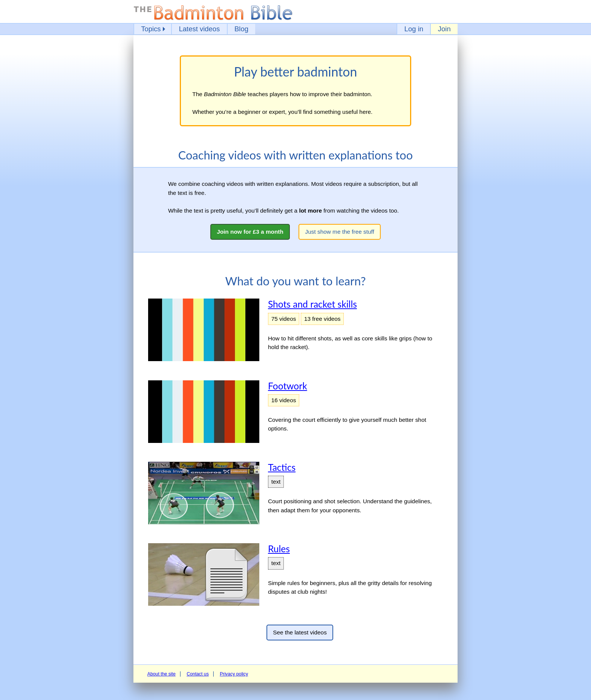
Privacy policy (234, 674)
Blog (241, 29)
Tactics (282, 467)
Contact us (198, 674)
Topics (151, 29)
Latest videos (200, 29)
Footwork (288, 386)
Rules (279, 549)
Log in (414, 29)
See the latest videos (300, 632)
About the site (162, 674)
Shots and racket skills (312, 304)
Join (444, 29)
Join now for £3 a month (250, 232)
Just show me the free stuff (340, 232)
